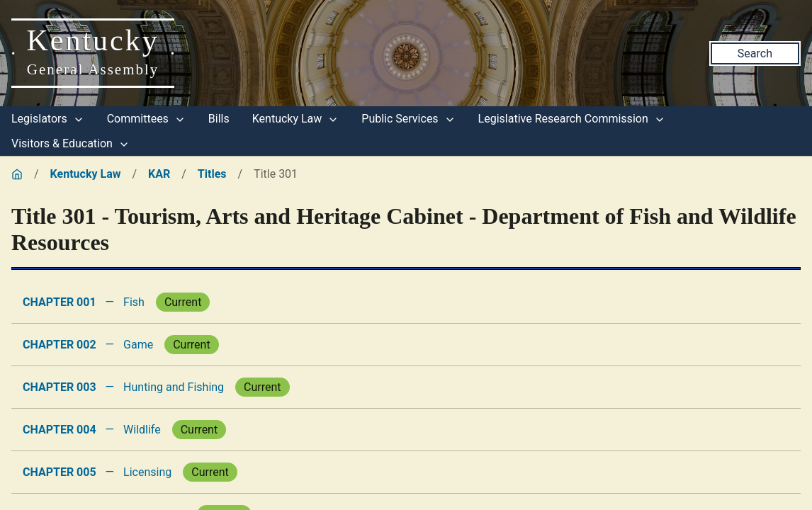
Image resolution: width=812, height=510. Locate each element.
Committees (146, 119)
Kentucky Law (296, 119)
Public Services (408, 119)
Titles (212, 174)
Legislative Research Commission (572, 119)
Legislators (48, 119)
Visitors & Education (71, 143)
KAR (159, 174)
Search (755, 53)
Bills (219, 119)
